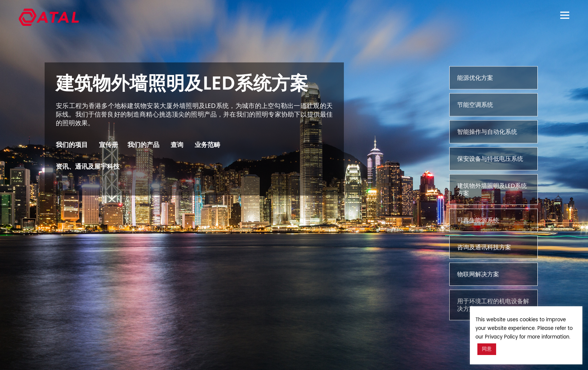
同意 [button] (487, 349)
